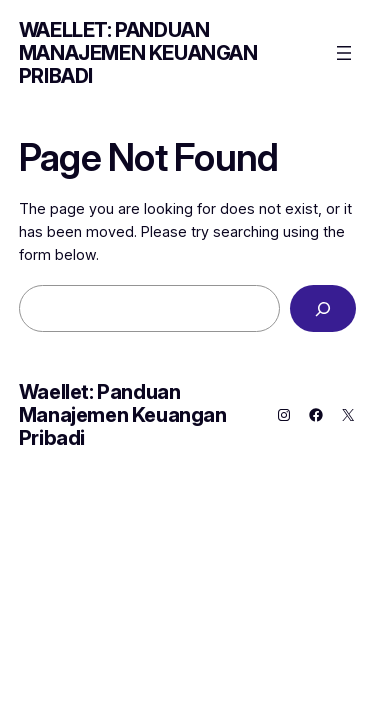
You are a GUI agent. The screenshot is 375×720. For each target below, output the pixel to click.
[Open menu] (344, 53)
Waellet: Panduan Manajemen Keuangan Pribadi (138, 53)
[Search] (323, 308)
